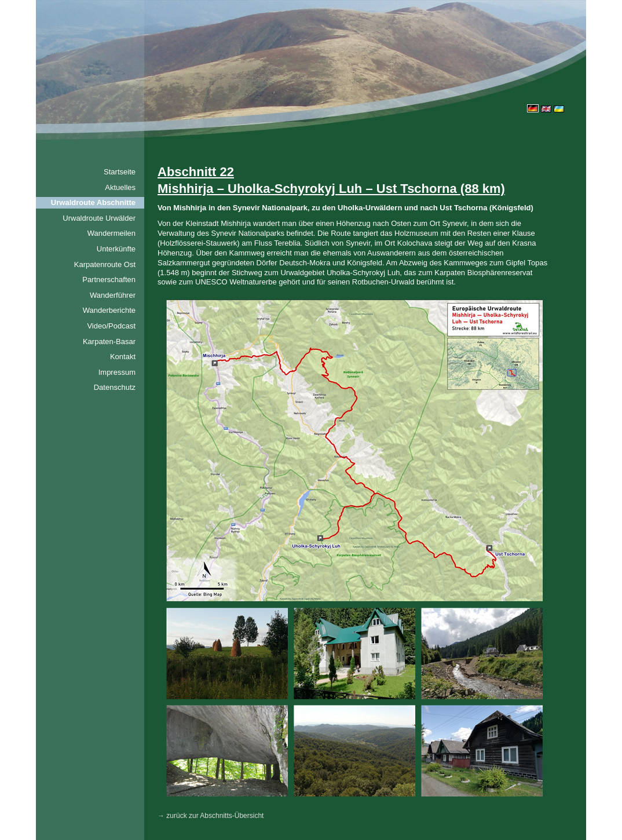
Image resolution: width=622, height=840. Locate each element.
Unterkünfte (116, 249)
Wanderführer (113, 295)
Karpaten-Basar (109, 342)
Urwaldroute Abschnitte (93, 202)
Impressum (117, 372)
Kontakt (123, 357)
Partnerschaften (109, 280)
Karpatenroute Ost (105, 264)
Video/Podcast (111, 326)
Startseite (120, 172)
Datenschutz (115, 387)
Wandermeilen (111, 233)
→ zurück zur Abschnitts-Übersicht (211, 816)
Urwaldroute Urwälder (99, 218)
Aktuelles (120, 187)
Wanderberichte (109, 310)
